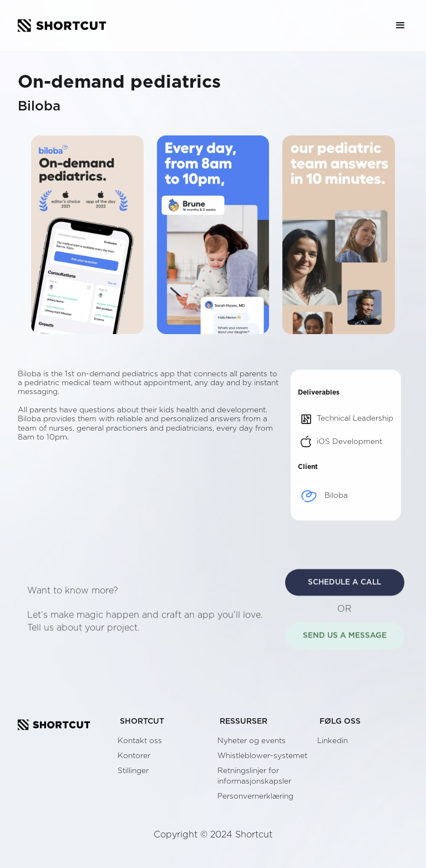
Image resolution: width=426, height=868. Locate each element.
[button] (400, 26)
